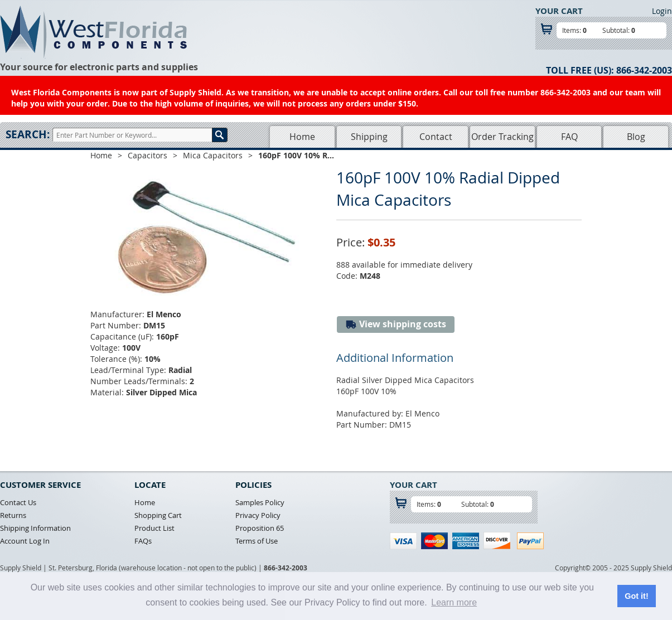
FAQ (569, 137)
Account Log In (25, 541)
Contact (436, 137)
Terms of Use (257, 541)
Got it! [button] (636, 596)
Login (662, 11)
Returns (13, 515)
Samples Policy (260, 502)
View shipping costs (396, 324)
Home (302, 137)
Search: (28, 134)
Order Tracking (502, 137)
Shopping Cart (158, 515)
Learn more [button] (454, 602)
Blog (636, 137)
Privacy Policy (258, 515)
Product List (154, 528)
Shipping (369, 137)
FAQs (143, 541)
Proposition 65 (260, 528)
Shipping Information (35, 528)
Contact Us (18, 502)
